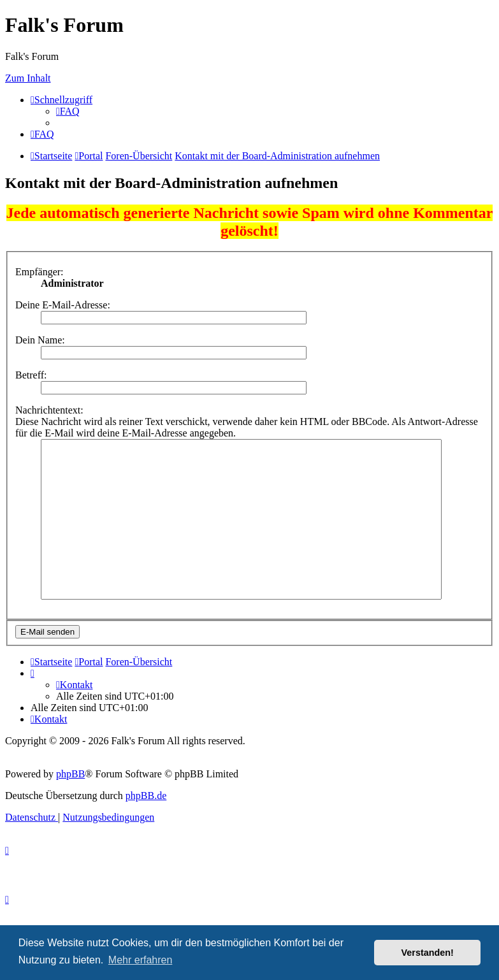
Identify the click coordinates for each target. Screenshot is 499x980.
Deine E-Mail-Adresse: (63, 305)
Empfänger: (40, 272)
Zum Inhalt (28, 78)
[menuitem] (68, 111)
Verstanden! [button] (428, 953)
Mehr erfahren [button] (141, 960)
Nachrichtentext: (49, 410)
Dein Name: (40, 340)
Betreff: (31, 375)
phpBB (70, 774)
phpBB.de (146, 796)
